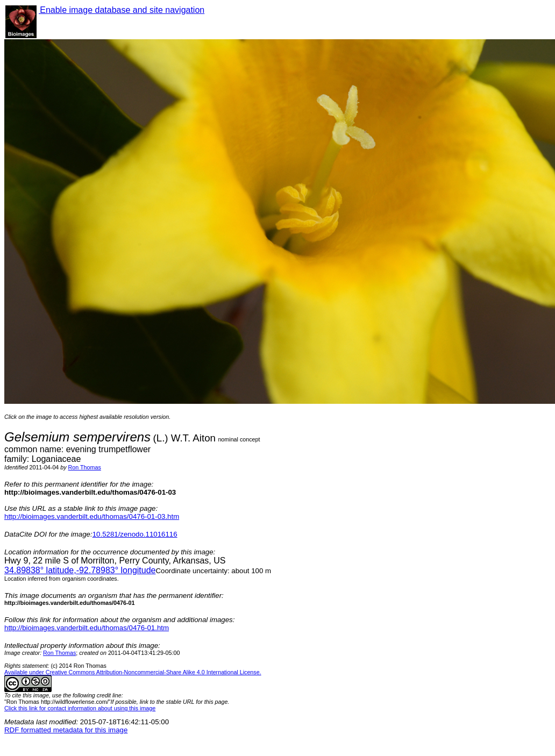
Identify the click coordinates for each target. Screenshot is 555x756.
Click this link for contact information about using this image (80, 708)
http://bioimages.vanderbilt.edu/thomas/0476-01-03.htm (92, 516)
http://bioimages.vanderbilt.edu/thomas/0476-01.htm (87, 628)
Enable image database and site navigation (122, 10)
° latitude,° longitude (80, 570)
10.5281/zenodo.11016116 (135, 534)
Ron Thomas (85, 467)
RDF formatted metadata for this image (66, 730)
